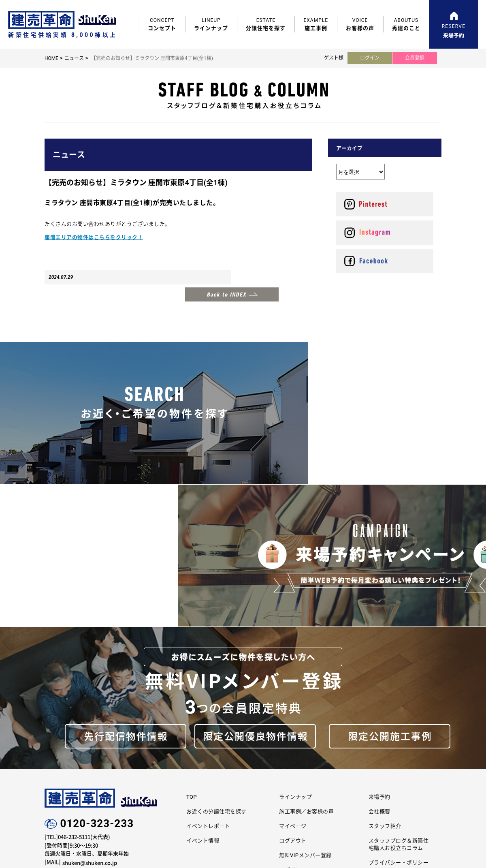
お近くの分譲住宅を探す (216, 652)
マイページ (293, 667)
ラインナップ (295, 637)
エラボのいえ (282, 761)
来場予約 (379, 637)
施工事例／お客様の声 (306, 652)
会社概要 (379, 652)
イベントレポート (208, 667)
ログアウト (293, 681)
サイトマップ (385, 718)
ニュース (74, 58)
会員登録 (415, 58)
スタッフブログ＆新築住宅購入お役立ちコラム (399, 685)
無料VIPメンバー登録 (305, 696)
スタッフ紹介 (385, 667)
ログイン (370, 58)
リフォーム (346, 761)
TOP (192, 637)
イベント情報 (203, 681)
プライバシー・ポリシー (399, 703)
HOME (51, 58)
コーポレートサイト (217, 761)
